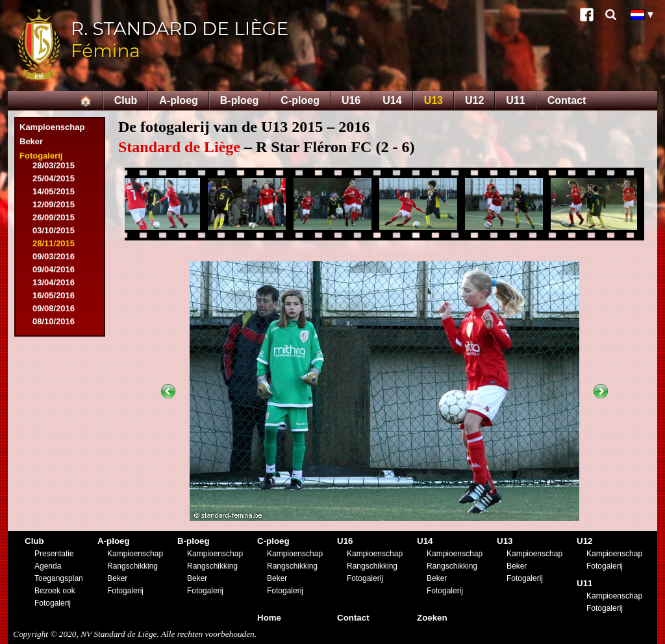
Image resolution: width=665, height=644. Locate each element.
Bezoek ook (55, 591)
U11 (515, 100)
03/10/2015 (54, 230)
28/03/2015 (54, 165)
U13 (433, 100)
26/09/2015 (54, 217)
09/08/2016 (54, 308)
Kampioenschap (52, 127)
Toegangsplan (59, 578)
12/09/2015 (54, 204)
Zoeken (432, 618)
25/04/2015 (54, 178)
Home (269, 618)
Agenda (48, 566)
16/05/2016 (54, 295)
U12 (474, 100)
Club (126, 100)
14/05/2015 (54, 191)
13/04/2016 (54, 282)
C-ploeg (300, 100)
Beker (31, 141)
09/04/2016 (54, 269)
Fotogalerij (41, 156)
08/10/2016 (54, 321)
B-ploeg (240, 100)
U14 (392, 100)
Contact (567, 100)
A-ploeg (179, 100)
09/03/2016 (54, 256)
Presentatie (54, 554)
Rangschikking (132, 566)
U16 (351, 100)
